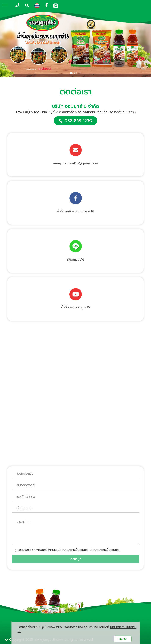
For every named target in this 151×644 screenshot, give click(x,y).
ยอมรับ (123, 639)
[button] (11, 44)
